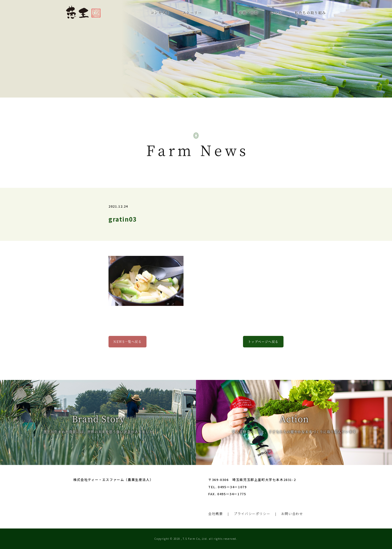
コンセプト (160, 13)
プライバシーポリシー (252, 514)
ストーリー (192, 13)
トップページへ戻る (263, 342)
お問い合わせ (292, 514)
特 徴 (220, 13)
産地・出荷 (248, 13)
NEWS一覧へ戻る (127, 342)
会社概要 (215, 514)
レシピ (276, 13)
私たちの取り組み (310, 13)
